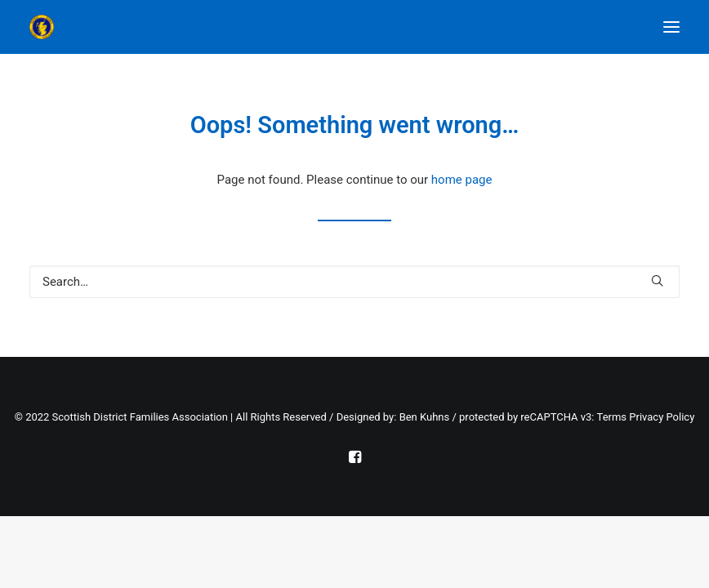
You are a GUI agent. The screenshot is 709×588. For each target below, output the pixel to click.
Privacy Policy (662, 417)
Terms (612, 417)
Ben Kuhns (425, 417)
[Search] (354, 282)
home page (462, 180)
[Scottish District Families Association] (115, 27)
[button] (671, 27)
